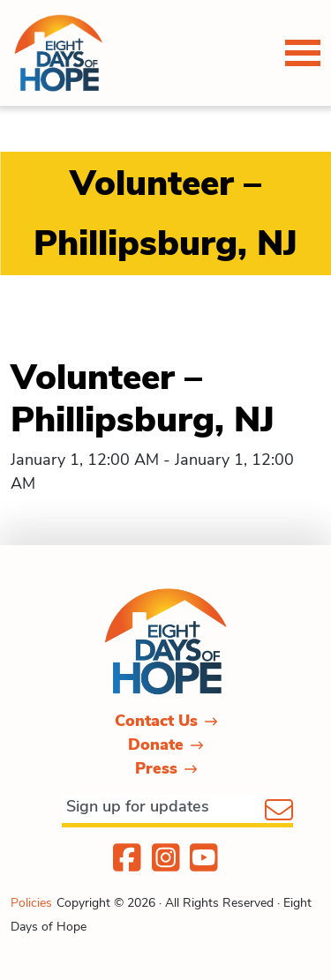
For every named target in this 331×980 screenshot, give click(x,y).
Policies (31, 903)
